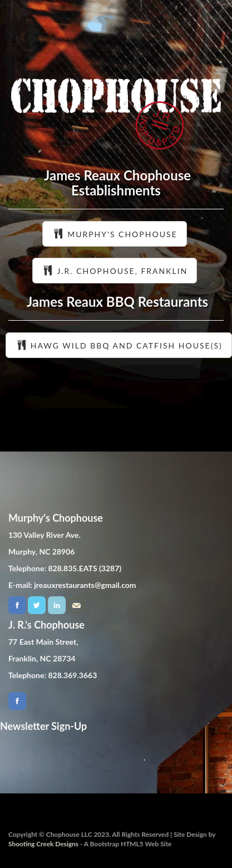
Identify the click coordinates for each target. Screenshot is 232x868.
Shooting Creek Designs (43, 844)
